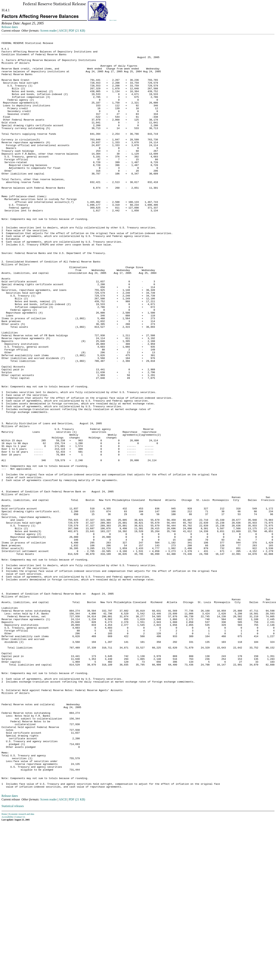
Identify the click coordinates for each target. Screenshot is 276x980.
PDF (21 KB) (77, 31)
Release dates (10, 27)
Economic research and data (21, 963)
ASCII (63, 31)
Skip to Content (113, 20)
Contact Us (20, 966)
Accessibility (7, 966)
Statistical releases (13, 955)
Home (4, 963)
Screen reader (49, 31)
